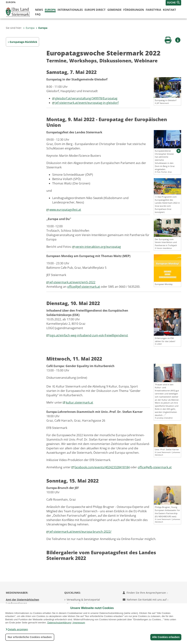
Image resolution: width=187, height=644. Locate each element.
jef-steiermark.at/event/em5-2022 (72, 282)
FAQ (38, 14)
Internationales (70, 10)
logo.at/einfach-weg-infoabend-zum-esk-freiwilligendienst (89, 335)
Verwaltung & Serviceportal (83, 600)
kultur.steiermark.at (79, 402)
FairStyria (153, 10)
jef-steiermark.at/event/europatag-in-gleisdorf (87, 103)
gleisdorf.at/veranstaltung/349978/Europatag (86, 98)
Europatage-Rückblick (23, 42)
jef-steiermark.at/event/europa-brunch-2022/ (80, 532)
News (39, 10)
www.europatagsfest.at (65, 210)
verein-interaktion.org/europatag (98, 247)
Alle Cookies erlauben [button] (165, 637)
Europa (50, 10)
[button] (17, 629)
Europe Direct (95, 10)
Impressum (79, 623)
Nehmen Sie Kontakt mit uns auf (146, 600)
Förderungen (134, 10)
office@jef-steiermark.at (84, 287)
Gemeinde (114, 10)
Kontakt (169, 10)
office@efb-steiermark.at (155, 467)
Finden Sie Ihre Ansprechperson (145, 593)
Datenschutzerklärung (59, 623)
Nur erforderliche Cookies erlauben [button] (30, 637)
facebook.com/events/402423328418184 (102, 467)
